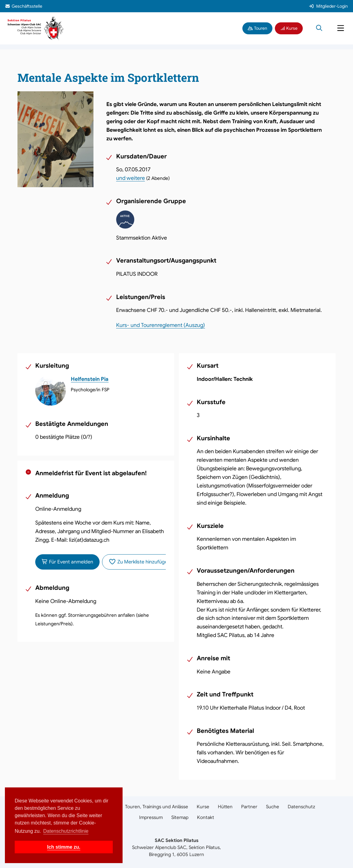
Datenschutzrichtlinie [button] (66, 831)
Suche (273, 807)
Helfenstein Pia (90, 379)
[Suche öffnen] (319, 28)
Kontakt (206, 817)
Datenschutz (301, 807)
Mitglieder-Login (328, 6)
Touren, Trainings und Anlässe (157, 807)
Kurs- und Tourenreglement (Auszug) (161, 325)
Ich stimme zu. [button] (64, 847)
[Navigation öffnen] (341, 28)
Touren (257, 28)
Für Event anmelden (67, 562)
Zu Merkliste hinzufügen (139, 562)
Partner (249, 807)
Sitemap (180, 817)
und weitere (131, 178)
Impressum (151, 817)
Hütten (225, 807)
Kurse (289, 28)
